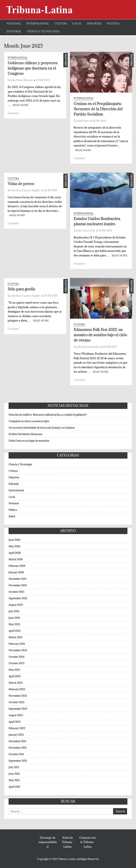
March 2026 (16, 559)
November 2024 (18, 650)
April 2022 (15, 722)
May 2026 (14, 546)
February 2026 (17, 566)
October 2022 (16, 702)
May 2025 (14, 624)
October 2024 (17, 657)
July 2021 (14, 767)
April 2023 (15, 676)
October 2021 (16, 754)
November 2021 (18, 748)
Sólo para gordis (21, 289)
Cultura (61, 23)
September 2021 (18, 761)
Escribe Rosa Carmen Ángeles (24, 190)
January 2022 (16, 735)
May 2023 (14, 670)
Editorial (14, 31)
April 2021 (14, 787)
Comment (13, 113)
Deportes (94, 23)
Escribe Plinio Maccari (20, 80)
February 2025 (17, 644)
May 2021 (14, 780)
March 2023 (16, 683)
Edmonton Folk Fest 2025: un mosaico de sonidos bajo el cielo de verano (100, 335)
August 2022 (16, 715)
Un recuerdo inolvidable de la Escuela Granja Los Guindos (42, 428)
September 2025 (18, 598)
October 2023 (16, 663)
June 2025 (14, 618)
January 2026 (16, 572)
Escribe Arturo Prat (84, 231)
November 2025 (18, 585)
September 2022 (18, 709)
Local (77, 23)
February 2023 (17, 689)
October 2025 (16, 592)
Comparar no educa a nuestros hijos (29, 421)
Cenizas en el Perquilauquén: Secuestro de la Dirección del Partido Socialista (98, 109)
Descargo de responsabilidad (48, 842)
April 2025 (15, 631)
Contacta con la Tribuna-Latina (87, 842)
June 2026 (14, 540)
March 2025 (16, 637)
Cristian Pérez (81, 121)
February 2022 (17, 728)
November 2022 (18, 696)
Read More (21, 105)
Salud (12, 516)
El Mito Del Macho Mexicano (25, 434)
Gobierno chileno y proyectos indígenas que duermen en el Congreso (33, 68)
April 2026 (15, 553)
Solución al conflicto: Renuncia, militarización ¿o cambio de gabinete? (48, 415)
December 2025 (18, 579)
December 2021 (17, 741)
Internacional (38, 23)
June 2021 (14, 774)
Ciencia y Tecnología (43, 31)
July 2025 (14, 611)
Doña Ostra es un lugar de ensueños (29, 441)
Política (113, 23)
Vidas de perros (21, 184)
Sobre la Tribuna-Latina (67, 842)
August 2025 (16, 605)
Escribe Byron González (87, 347)
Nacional (14, 23)
